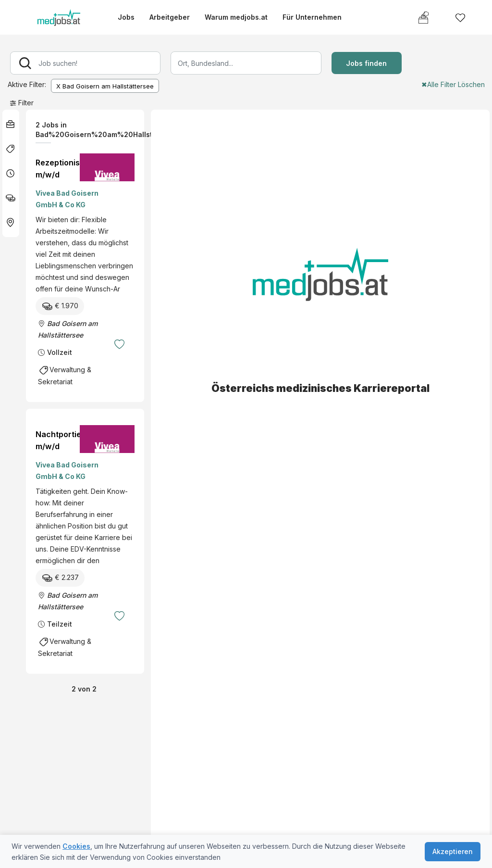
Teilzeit (60, 624)
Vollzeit (60, 352)
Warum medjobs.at (236, 17)
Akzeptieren (453, 851)
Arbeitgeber (170, 17)
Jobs (126, 17)
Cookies (76, 846)
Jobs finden (366, 63)
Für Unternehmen (312, 17)
